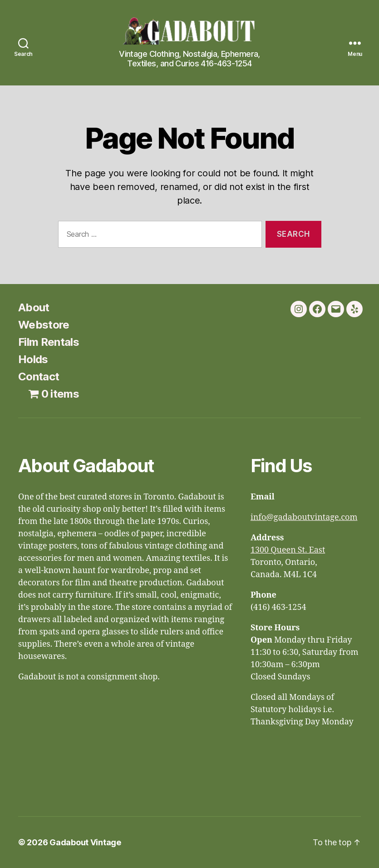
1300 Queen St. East (288, 550)
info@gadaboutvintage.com (304, 517)
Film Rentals (49, 342)
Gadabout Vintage (85, 842)
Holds (33, 359)
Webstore (44, 325)
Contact (39, 377)
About (34, 307)
